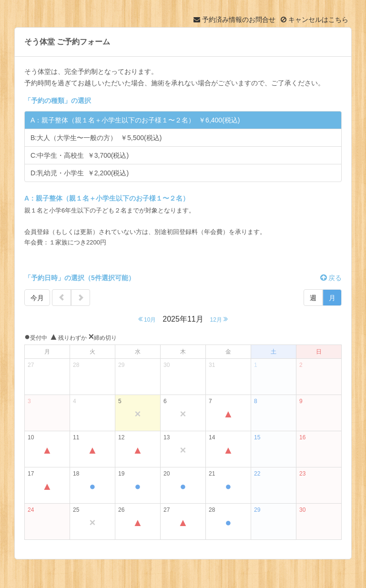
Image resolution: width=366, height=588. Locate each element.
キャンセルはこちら (315, 20)
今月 (37, 298)
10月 (147, 319)
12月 (219, 319)
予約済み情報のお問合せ (234, 20)
